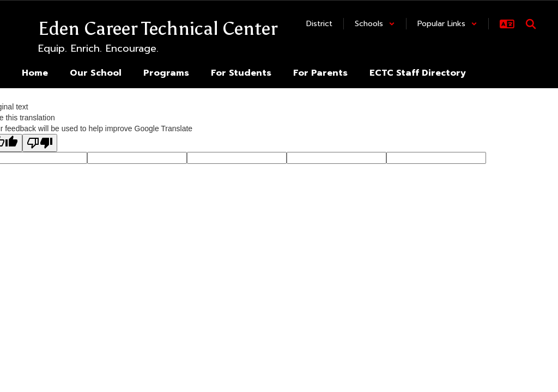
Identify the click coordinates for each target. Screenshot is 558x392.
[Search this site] (531, 24)
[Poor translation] (40, 143)
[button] (375, 24)
